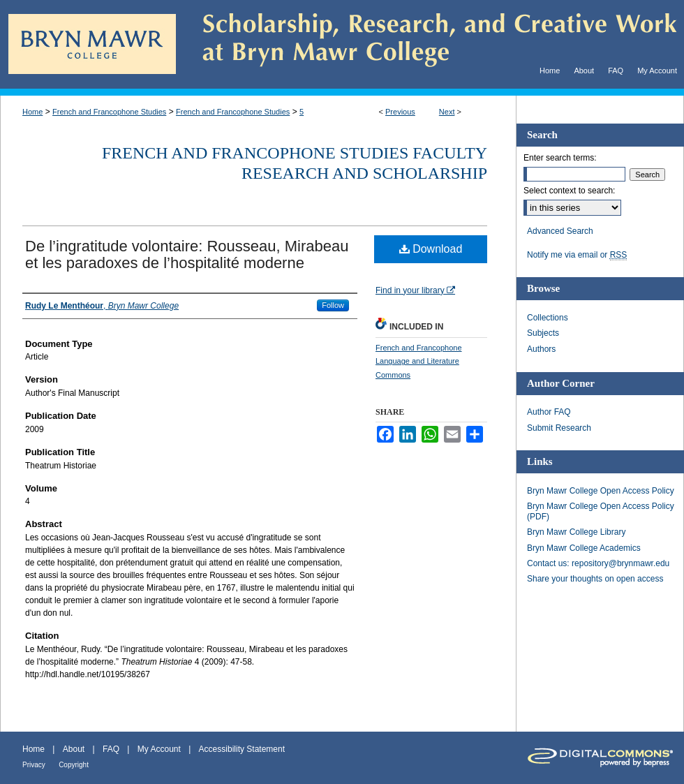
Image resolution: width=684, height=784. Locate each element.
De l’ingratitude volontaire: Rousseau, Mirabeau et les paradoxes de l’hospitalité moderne (187, 254)
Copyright (74, 765)
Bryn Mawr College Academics (584, 548)
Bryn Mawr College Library (576, 532)
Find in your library (415, 290)
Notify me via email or (577, 255)
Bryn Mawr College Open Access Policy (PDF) (601, 511)
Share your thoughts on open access (595, 579)
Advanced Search (560, 231)
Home (32, 112)
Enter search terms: (560, 158)
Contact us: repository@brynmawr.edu (598, 563)
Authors (541, 349)
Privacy (34, 765)
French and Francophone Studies (109, 112)
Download (431, 249)
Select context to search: (569, 191)
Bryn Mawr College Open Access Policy (601, 491)
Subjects (543, 333)
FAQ (111, 749)
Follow (333, 305)
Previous (400, 112)
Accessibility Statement (242, 749)
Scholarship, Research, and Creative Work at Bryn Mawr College (430, 44)
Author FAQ (549, 412)
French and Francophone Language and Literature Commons (419, 362)
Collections (548, 318)
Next (447, 112)
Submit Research (559, 428)
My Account (159, 749)
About (74, 749)
